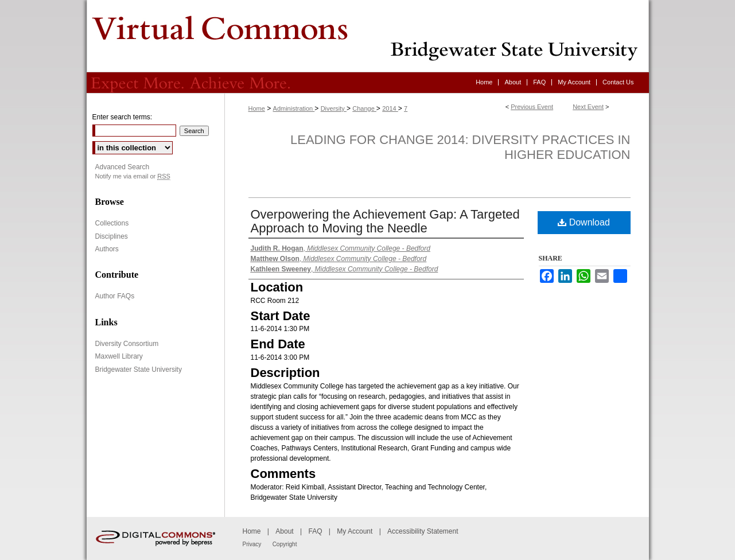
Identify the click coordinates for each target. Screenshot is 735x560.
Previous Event (532, 107)
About (284, 531)
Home (257, 108)
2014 (390, 108)
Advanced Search (122, 167)
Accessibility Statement (423, 531)
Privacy (252, 544)
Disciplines (112, 236)
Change (364, 108)
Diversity (334, 108)
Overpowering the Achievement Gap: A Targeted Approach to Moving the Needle (385, 221)
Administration (294, 108)
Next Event (588, 107)
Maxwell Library (119, 356)
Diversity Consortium (127, 344)
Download (584, 222)
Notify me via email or (133, 176)
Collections (112, 223)
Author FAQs (115, 296)
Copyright (285, 544)
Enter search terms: (122, 117)
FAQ (315, 531)
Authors (107, 249)
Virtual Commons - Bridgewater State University (368, 36)
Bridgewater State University (139, 370)
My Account (355, 531)
